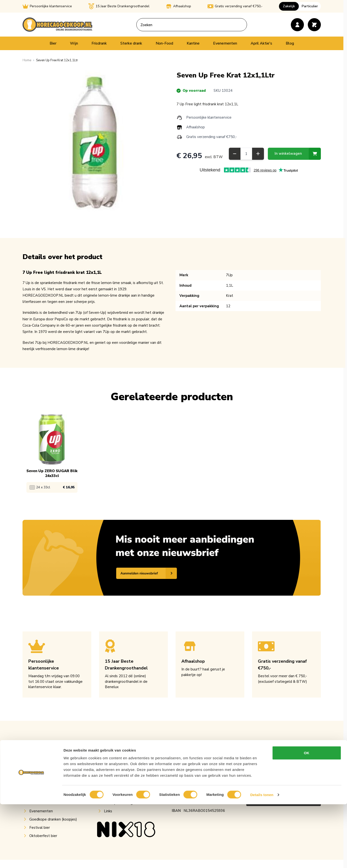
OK (307, 817)
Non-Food (164, 43)
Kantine (193, 43)
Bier (53, 43)
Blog (290, 43)
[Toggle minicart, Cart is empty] (314, 25)
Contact (111, 786)
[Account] (297, 25)
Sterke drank (131, 43)
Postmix (36, 778)
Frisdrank (99, 43)
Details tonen (262, 858)
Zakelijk (289, 6)
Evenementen (225, 43)
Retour (110, 770)
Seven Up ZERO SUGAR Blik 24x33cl (52, 473)
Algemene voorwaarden (124, 795)
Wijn (74, 43)
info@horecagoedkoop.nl (192, 772)
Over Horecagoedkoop (123, 753)
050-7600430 (183, 780)
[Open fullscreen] (95, 143)
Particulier (310, 6)
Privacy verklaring (118, 803)
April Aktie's (261, 43)
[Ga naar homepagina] (27, 60)
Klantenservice (116, 762)
